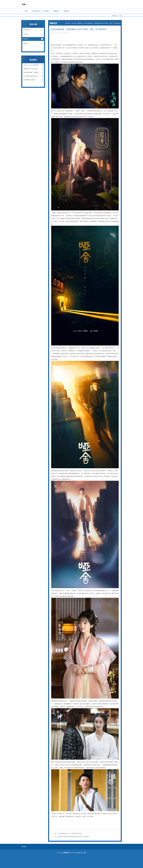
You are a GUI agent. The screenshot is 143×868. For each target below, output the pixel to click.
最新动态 (56, 11)
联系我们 (66, 11)
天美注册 (74, 23)
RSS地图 (77, 853)
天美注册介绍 (36, 11)
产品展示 (46, 11)
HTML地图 (83, 853)
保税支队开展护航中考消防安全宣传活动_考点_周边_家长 (74, 837)
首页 (26, 11)
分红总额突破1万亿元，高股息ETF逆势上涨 (70, 833)
